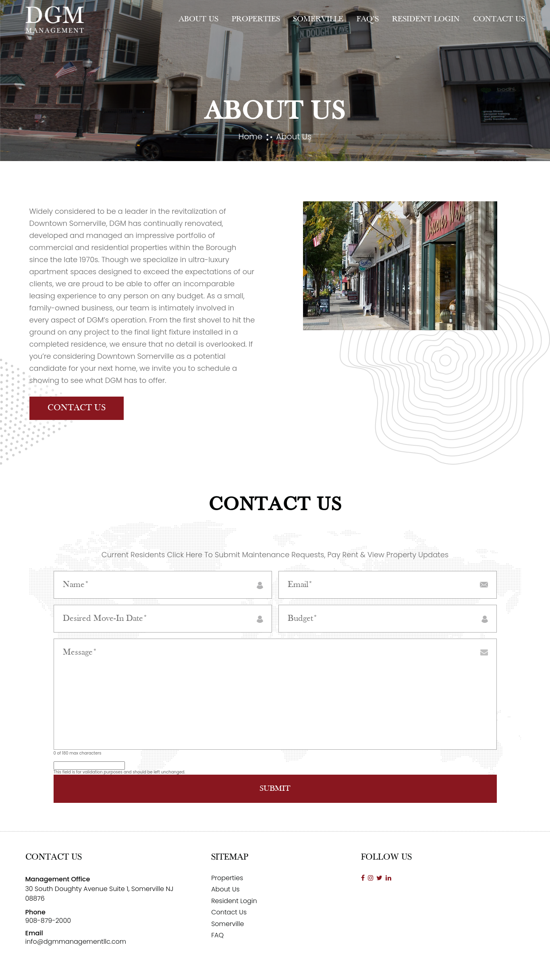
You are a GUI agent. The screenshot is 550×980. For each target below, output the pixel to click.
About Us (198, 19)
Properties (256, 19)
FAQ (217, 935)
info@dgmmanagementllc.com (76, 942)
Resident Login (426, 19)
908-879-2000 (48, 921)
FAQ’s (368, 19)
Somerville (318, 19)
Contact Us (499, 19)
